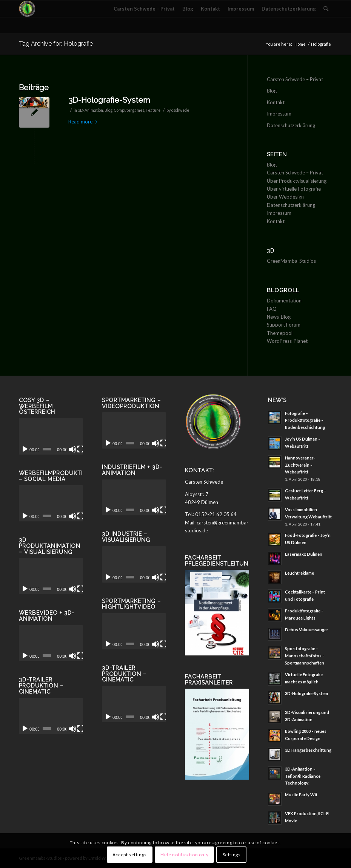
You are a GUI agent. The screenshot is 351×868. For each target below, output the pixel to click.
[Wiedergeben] (25, 449)
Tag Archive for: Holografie (56, 44)
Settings (232, 855)
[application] (51, 436)
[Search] (326, 9)
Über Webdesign (285, 197)
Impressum (279, 114)
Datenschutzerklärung (291, 125)
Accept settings (130, 855)
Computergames (129, 110)
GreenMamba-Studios (291, 261)
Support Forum (284, 325)
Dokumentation (284, 301)
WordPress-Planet (287, 341)
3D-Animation (90, 110)
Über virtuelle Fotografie (294, 189)
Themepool (280, 333)
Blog (109, 110)
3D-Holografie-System (109, 100)
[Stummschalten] (72, 449)
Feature (153, 110)
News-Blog (279, 317)
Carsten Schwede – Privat (295, 79)
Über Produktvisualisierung (297, 181)
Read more (84, 122)
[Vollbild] (81, 449)
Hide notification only (184, 855)
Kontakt (276, 102)
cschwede (180, 110)
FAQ (272, 309)
